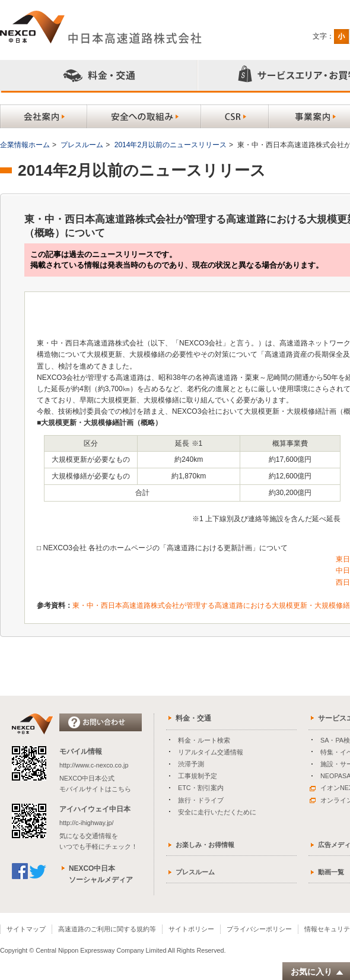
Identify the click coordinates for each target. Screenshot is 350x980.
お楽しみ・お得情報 (205, 845)
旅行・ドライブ (201, 800)
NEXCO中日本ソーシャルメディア (101, 874)
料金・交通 (193, 718)
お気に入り (317, 972)
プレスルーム (82, 145)
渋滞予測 (191, 764)
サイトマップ (26, 929)
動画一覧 (331, 872)
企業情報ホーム (25, 145)
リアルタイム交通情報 (211, 752)
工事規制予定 (198, 776)
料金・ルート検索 (204, 740)
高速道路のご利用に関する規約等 (107, 929)
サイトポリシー (191, 929)
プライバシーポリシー (259, 929)
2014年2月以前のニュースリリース (171, 145)
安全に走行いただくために (217, 812)
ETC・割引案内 (201, 788)
